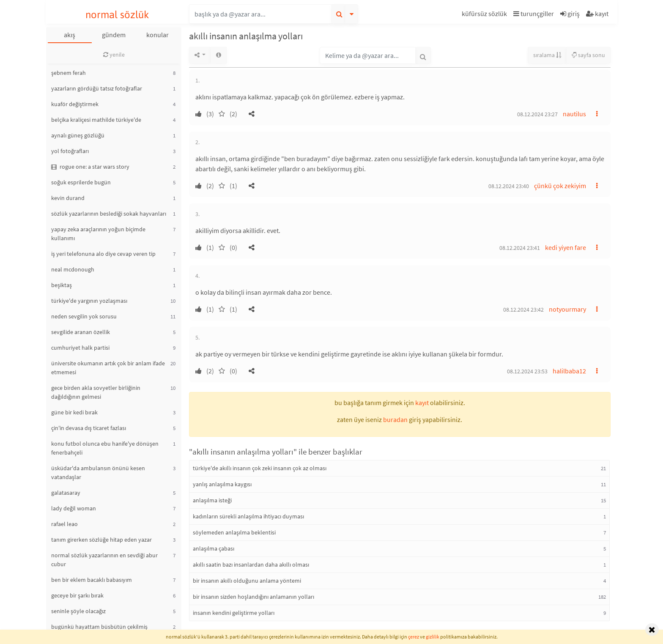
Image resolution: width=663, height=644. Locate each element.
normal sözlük (117, 15)
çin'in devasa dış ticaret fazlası (89, 428)
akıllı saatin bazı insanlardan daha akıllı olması (251, 565)
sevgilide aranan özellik (81, 332)
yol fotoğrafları (70, 151)
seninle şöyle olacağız (78, 611)
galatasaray (66, 493)
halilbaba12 (569, 371)
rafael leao (64, 524)
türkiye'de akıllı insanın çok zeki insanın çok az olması (260, 468)
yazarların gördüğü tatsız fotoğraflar (97, 88)
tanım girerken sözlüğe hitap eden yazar (101, 540)
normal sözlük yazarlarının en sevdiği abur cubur (104, 560)
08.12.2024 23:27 (537, 114)
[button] (485, 15)
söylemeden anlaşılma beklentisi (234, 532)
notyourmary (567, 309)
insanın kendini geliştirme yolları (234, 613)
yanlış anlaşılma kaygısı (222, 484)
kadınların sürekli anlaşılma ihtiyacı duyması (248, 516)
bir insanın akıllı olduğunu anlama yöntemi (247, 581)
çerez (414, 637)
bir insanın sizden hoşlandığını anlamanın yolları (253, 597)
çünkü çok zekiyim (560, 186)
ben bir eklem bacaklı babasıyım (92, 580)
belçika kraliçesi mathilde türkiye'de (96, 120)
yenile (114, 55)
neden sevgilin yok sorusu (84, 316)
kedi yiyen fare (566, 247)
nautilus (574, 114)
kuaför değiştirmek (75, 104)
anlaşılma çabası (214, 548)
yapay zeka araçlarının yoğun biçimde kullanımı (98, 234)
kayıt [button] (422, 403)
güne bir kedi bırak (74, 412)
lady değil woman (74, 508)
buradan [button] (395, 419)
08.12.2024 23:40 (509, 186)
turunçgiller (534, 14)
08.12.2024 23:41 (520, 248)
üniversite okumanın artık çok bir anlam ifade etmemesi (108, 368)
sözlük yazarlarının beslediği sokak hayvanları (109, 214)
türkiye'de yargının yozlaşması (89, 301)
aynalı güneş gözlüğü (78, 135)
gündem (114, 35)
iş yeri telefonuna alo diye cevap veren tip (103, 254)
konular (158, 35)
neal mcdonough (73, 269)
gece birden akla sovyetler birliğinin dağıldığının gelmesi (96, 392)
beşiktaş (62, 285)
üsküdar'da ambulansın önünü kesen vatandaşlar (98, 473)
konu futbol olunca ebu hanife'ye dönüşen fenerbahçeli (105, 448)
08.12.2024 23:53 (527, 371)
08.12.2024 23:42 (523, 310)
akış (70, 35)
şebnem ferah (68, 73)
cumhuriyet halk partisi (80, 348)
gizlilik (433, 637)
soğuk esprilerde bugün (81, 182)
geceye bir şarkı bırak (77, 595)
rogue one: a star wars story (90, 167)
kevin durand (68, 198)
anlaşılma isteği (212, 500)
